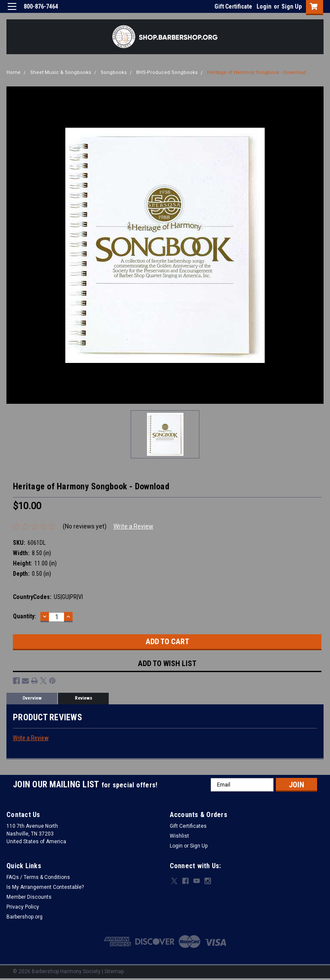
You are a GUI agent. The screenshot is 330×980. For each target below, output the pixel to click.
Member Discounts (29, 897)
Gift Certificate (233, 6)
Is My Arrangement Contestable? (45, 887)
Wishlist (179, 836)
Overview (32, 698)
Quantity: (24, 616)
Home (14, 72)
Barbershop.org (24, 917)
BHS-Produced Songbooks (167, 72)
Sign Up (292, 6)
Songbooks (114, 72)
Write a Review (133, 526)
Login (264, 6)
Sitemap (114, 971)
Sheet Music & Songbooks (61, 72)
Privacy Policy (23, 907)
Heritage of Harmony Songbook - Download (257, 72)
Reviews (84, 698)
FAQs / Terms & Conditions (38, 877)
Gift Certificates (188, 826)
